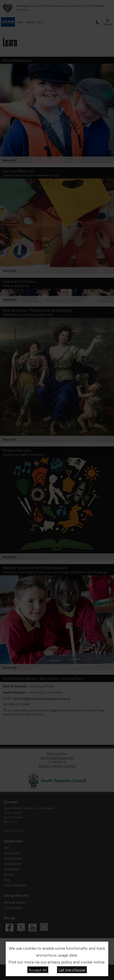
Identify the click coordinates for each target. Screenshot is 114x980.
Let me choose (72, 970)
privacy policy (60, 962)
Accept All (38, 970)
